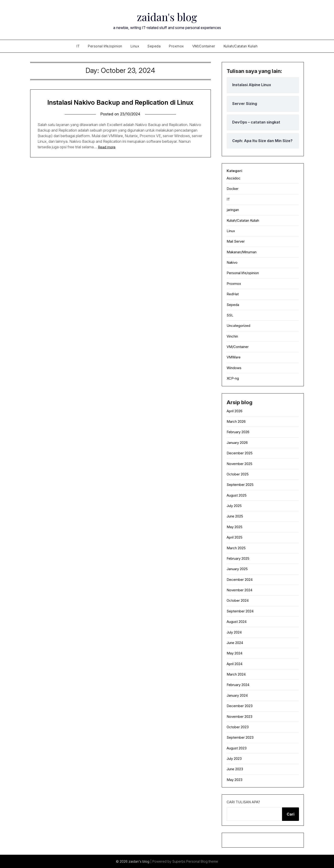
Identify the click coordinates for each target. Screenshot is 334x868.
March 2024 (236, 674)
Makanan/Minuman (242, 252)
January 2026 (237, 443)
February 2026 (238, 432)
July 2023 (234, 759)
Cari (291, 814)
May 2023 (234, 780)
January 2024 (237, 695)
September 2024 (240, 611)
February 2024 (238, 685)
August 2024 (237, 622)
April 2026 (234, 411)
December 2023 (240, 706)
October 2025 (238, 474)
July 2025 (234, 506)
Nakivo (232, 262)
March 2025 (236, 548)
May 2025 (234, 527)
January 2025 (237, 569)
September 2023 (240, 737)
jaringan (233, 210)
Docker (233, 189)
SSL (230, 315)
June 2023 (235, 769)
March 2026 (236, 421)
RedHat (233, 294)
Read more (107, 147)
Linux (135, 46)
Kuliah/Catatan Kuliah (241, 46)
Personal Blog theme (202, 861)
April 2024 (234, 664)
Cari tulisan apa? (243, 802)
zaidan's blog (167, 16)
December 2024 (240, 580)
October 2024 (238, 600)
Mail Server (236, 241)
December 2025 (240, 453)
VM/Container (204, 46)
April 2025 (234, 537)
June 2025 (235, 516)
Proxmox (176, 46)
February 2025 (238, 558)
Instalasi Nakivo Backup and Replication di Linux (120, 102)
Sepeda (154, 46)
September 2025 (240, 485)
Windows (234, 368)
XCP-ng (233, 378)
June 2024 (235, 643)
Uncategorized (238, 326)
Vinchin (232, 336)
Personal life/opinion (105, 46)
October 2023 (238, 727)
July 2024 (234, 632)
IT (78, 46)
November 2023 (239, 717)
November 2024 (239, 590)
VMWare (234, 357)
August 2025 (237, 495)
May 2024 (234, 653)
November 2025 (239, 464)
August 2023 (237, 748)
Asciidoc (234, 178)
